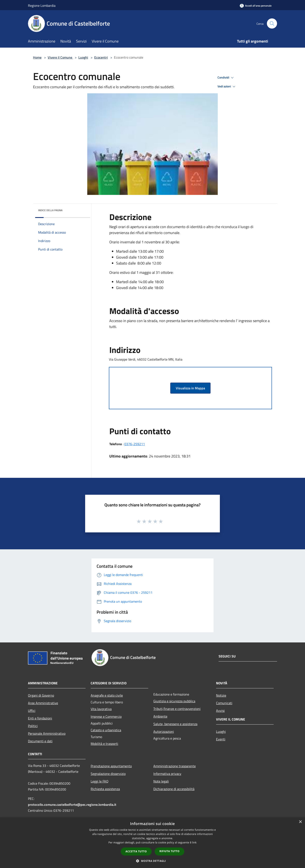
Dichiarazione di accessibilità (174, 789)
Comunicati (224, 703)
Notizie (221, 695)
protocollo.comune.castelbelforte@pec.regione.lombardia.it (72, 805)
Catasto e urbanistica (106, 730)
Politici (33, 726)
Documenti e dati (40, 741)
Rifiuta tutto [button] (170, 851)
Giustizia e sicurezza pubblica (174, 701)
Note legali (161, 781)
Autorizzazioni (164, 732)
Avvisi (220, 711)
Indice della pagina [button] (50, 210)
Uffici (32, 711)
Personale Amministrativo (47, 733)
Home (37, 57)
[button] (152, 861)
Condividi (226, 78)
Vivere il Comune (60, 57)
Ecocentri (101, 57)
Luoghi (83, 57)
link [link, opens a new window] (194, 843)
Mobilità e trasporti (104, 744)
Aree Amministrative (43, 703)
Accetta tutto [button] (136, 851)
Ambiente (160, 716)
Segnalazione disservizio (108, 774)
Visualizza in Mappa (190, 388)
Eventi (221, 739)
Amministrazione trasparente (175, 766)
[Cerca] (272, 23)
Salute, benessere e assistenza (175, 724)
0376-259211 (135, 444)
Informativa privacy (167, 774)
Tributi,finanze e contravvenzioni (177, 709)
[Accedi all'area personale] (256, 6)
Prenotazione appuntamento (111, 766)
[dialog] (152, 843)
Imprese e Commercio (106, 716)
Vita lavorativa (101, 709)
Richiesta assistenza (105, 789)
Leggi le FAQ (100, 781)
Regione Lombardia (42, 6)
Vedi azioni (227, 87)
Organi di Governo (41, 695)
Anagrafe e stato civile (107, 695)
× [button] (300, 822)
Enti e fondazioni (40, 718)
